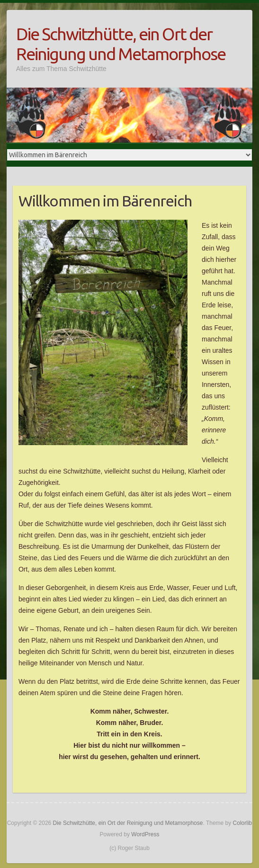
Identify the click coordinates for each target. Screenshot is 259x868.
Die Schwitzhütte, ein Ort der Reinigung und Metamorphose (121, 44)
